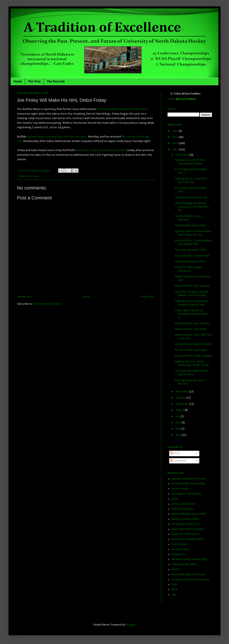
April (179, 435)
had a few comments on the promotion (101, 150)
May (178, 429)
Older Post (147, 297)
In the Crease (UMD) (183, 504)
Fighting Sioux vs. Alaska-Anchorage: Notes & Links (192, 363)
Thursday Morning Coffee (191, 250)
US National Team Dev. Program (190, 580)
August (180, 410)
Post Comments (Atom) (47, 304)
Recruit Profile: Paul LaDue (191, 350)
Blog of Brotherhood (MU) (187, 529)
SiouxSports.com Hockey (186, 494)
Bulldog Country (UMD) (185, 519)
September (182, 404)
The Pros (34, 81)
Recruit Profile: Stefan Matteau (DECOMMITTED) (193, 242)
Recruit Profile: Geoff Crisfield (193, 344)
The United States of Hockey (188, 575)
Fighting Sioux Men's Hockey (188, 479)
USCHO (176, 570)
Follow (182, 99)
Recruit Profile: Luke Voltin (191, 329)
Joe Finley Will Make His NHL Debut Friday (192, 373)
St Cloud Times (180, 549)
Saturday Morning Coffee (190, 226)
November (182, 392)
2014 (175, 131)
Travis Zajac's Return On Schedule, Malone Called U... (191, 314)
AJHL (174, 595)
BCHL (175, 590)
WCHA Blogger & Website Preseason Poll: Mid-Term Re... (192, 207)
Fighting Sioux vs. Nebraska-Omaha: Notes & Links (192, 303)
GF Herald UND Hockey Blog (188, 484)
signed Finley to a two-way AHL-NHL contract (57, 137)
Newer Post (25, 297)
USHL (174, 585)
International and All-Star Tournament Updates (190, 162)
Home (18, 81)
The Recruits (56, 81)
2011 (175, 150)
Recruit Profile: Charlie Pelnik (192, 256)
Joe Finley (33, 176)
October (181, 398)
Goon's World (180, 489)
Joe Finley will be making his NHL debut (122, 109)
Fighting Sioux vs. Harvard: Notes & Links (191, 181)
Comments (178, 461)
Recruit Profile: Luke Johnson (192, 323)
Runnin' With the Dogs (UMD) (189, 514)
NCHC (175, 499)
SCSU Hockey (179, 544)
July (178, 417)
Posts (175, 453)
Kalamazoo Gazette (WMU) (188, 539)
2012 (175, 143)
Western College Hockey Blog (189, 559)
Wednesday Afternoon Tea (191, 198)
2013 (175, 137)
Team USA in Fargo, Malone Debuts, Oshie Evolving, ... (192, 294)
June (179, 423)
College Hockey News (184, 564)
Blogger (131, 625)
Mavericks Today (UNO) (185, 534)
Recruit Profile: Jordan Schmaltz (188, 218)
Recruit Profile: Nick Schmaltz (192, 286)
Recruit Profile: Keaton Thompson (188, 269)
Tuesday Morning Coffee (190, 262)
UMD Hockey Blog (182, 509)
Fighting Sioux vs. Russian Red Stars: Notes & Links (193, 233)
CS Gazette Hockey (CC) (185, 524)
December (182, 155)
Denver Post (179, 554)
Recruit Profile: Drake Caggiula (193, 356)
